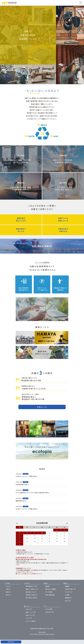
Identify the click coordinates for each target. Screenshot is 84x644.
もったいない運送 (31, 621)
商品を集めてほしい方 (21, 220)
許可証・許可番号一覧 (70, 589)
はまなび (29, 609)
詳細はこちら (42, 407)
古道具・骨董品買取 (50, 595)
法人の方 (21, 149)
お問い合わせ (50, 612)
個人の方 (63, 176)
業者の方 (21, 176)
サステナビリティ (69, 592)
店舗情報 (67, 586)
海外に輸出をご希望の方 (42, 236)
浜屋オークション (31, 612)
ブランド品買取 (49, 592)
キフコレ (29, 618)
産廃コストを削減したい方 (63, 209)
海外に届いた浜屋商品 (51, 589)
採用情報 (68, 598)
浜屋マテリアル (30, 615)
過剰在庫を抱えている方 (21, 209)
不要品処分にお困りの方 (63, 220)
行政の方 (63, 149)
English (68, 601)
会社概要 (67, 595)
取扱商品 (47, 586)
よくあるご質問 (49, 609)
